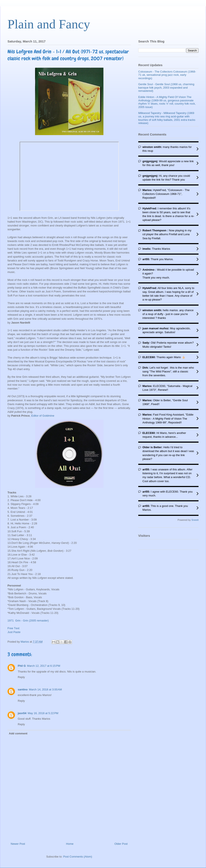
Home (70, 844)
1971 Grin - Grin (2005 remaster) (28, 621)
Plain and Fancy (49, 24)
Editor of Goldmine (43, 416)
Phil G (22, 666)
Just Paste (14, 632)
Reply (21, 677)
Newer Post (18, 844)
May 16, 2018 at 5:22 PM (43, 713)
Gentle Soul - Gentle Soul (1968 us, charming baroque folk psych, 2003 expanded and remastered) (166, 88)
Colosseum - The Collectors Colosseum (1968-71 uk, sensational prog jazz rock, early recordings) (167, 75)
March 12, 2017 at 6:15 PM (44, 666)
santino (23, 689)
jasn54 (22, 713)
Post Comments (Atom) (78, 857)
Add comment (18, 733)
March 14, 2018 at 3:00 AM (45, 689)
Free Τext (13, 628)
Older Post (121, 844)
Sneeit (195, 520)
